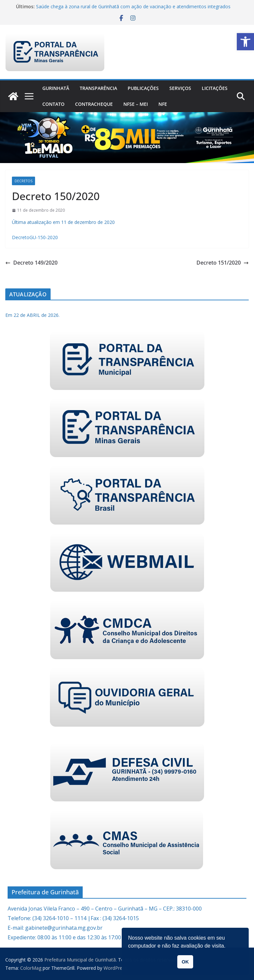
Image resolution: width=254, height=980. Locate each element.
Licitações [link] (215, 88)
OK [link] (185, 962)
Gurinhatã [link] (56, 88)
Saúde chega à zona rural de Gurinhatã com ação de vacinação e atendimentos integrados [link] (133, 6)
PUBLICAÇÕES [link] (143, 88)
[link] (245, 42)
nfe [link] (163, 104)
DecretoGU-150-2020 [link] (35, 237)
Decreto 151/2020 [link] (223, 263)
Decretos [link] (23, 181)
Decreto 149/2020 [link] (31, 263)
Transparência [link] (98, 88)
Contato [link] (53, 104)
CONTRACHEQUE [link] (94, 104)
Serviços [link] (180, 88)
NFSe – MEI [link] (136, 104)
